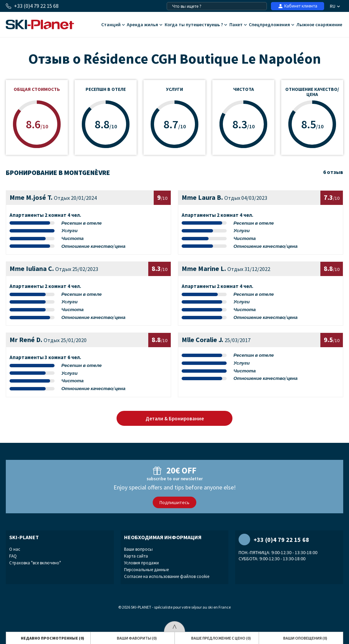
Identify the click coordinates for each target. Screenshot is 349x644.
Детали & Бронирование (175, 418)
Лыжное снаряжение (319, 25)
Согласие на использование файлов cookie (167, 576)
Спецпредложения (271, 25)
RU (335, 6)
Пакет (238, 25)
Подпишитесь (174, 502)
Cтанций (113, 25)
